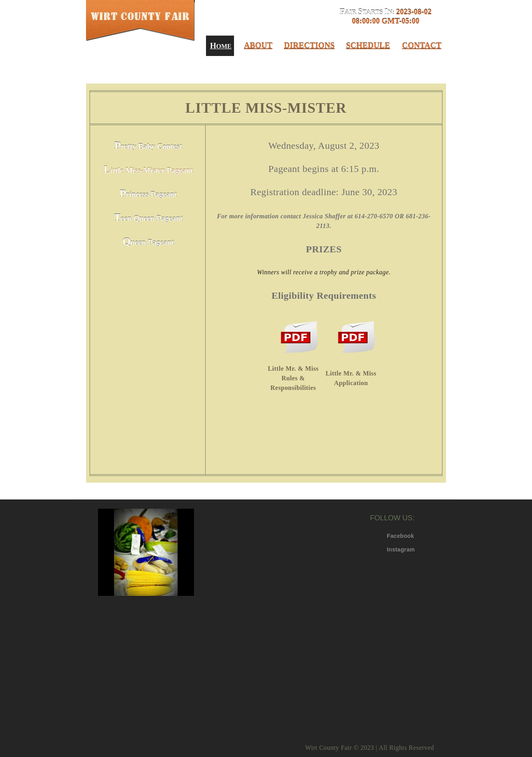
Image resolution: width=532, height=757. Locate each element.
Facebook (393, 536)
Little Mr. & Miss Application (351, 378)
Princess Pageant (149, 193)
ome (220, 46)
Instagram (393, 549)
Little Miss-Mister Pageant (148, 169)
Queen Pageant (149, 241)
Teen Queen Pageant (149, 217)
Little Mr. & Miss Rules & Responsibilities (293, 378)
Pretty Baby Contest (148, 145)
